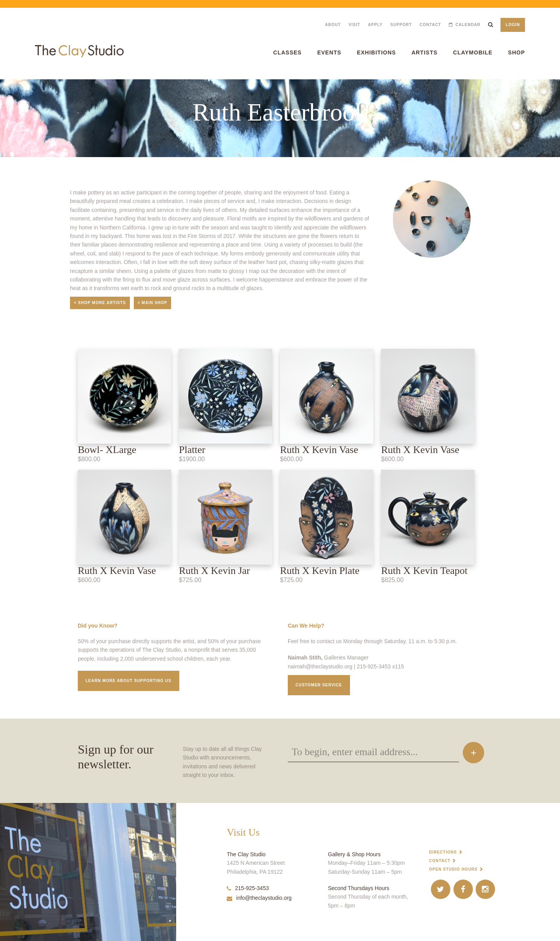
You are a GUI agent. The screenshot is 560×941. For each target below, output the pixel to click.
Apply (375, 25)
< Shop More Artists (100, 303)
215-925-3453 (248, 888)
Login (513, 25)
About (333, 25)
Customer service (319, 685)
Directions (443, 852)
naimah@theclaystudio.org (320, 666)
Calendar (468, 25)
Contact (430, 25)
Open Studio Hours (453, 869)
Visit (354, 25)
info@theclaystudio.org (259, 898)
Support (401, 25)
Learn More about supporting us (129, 681)
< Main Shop (152, 303)
